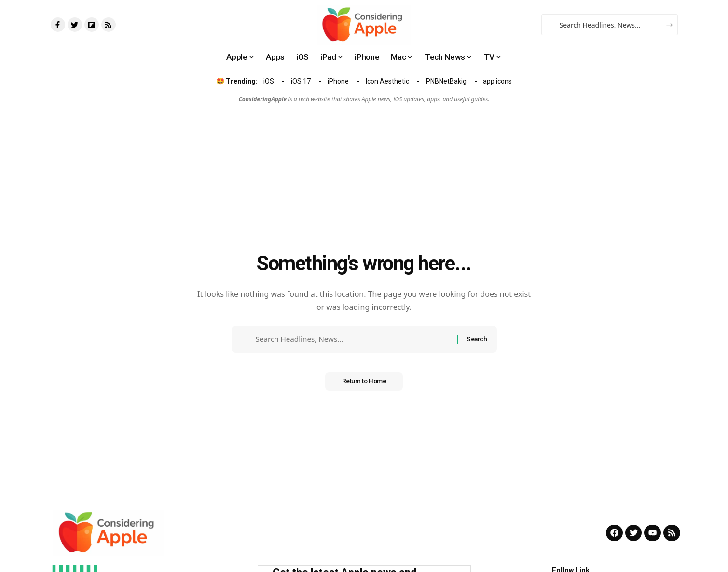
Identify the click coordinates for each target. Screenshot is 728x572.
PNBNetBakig (446, 81)
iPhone (338, 81)
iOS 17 (301, 81)
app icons (497, 81)
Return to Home (364, 384)
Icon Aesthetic (387, 81)
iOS (269, 81)
